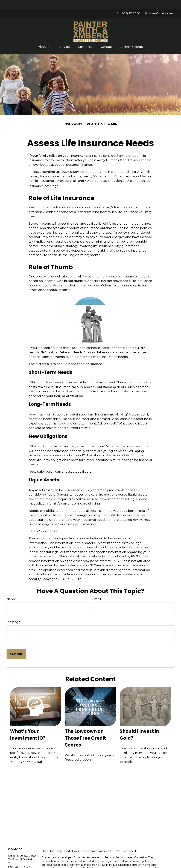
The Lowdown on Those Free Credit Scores (85, 729)
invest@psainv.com (159, 4)
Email (97, 590)
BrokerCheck (129, 842)
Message (13, 613)
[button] (45, 38)
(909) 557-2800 (128, 4)
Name (11, 590)
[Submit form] (16, 645)
